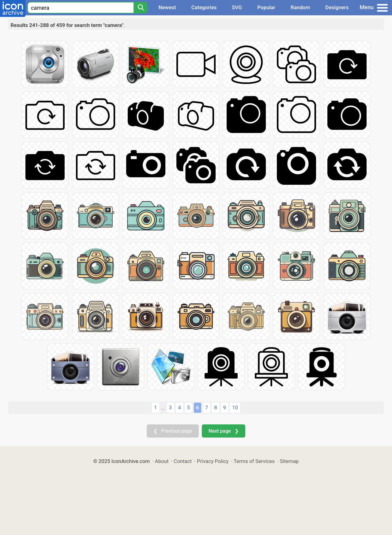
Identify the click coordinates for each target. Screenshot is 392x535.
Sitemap (289, 461)
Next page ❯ (223, 431)
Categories (204, 7)
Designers (337, 7)
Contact (183, 461)
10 (235, 408)
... (163, 408)
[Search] (141, 8)
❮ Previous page (173, 431)
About (162, 461)
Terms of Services (254, 461)
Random (300, 7)
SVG (237, 7)
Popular (266, 7)
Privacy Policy (213, 461)
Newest (167, 7)
